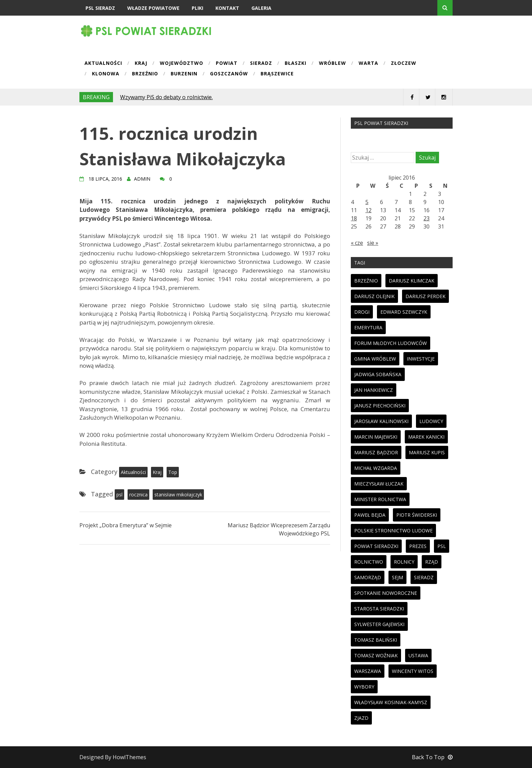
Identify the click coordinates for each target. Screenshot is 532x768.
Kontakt (227, 8)
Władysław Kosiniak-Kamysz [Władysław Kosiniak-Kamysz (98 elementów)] (391, 702)
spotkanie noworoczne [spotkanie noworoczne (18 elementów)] (386, 593)
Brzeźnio (145, 74)
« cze (357, 243)
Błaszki (296, 63)
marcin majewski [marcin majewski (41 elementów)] (376, 437)
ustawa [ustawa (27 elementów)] (418, 655)
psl (119, 495)
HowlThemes (129, 757)
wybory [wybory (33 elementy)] (364, 687)
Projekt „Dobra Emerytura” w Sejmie (126, 525)
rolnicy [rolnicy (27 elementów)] (404, 562)
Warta (368, 63)
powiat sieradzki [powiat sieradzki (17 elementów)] (376, 546)
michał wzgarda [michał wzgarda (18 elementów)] (376, 468)
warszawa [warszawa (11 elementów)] (368, 671)
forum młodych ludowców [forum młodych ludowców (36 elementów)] (391, 343)
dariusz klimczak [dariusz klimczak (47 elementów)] (412, 281)
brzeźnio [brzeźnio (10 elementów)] (366, 281)
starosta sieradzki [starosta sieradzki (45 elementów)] (379, 609)
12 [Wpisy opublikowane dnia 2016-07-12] (368, 210)
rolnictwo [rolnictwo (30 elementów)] (369, 562)
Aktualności (103, 63)
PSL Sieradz (100, 8)
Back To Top (432, 757)
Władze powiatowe (153, 8)
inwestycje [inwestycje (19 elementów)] (421, 359)
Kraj (141, 63)
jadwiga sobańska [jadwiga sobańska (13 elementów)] (378, 374)
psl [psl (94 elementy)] (442, 546)
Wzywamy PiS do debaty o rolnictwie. (166, 97)
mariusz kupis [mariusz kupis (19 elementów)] (427, 452)
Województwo (182, 63)
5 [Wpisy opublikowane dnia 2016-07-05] (367, 202)
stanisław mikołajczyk (178, 495)
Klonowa (106, 74)
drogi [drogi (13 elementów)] (362, 312)
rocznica (138, 495)
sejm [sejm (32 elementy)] (397, 577)
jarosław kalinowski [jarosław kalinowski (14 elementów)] (381, 421)
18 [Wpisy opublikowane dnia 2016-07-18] (354, 218)
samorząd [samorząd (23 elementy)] (368, 577)
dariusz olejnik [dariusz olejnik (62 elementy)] (374, 296)
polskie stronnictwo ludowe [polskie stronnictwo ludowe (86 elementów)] (393, 531)
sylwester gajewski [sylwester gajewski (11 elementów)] (379, 624)
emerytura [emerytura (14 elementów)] (368, 327)
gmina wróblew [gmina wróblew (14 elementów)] (375, 359)
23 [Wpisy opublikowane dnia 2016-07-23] (426, 218)
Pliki (197, 8)
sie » (373, 243)
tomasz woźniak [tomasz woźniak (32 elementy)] (376, 655)
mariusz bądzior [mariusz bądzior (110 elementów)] (376, 452)
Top (173, 472)
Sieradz (261, 63)
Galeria (261, 8)
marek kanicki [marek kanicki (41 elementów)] (426, 437)
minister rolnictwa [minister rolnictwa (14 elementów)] (380, 499)
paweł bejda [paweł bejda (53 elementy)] (370, 515)
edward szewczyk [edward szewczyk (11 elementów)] (404, 312)
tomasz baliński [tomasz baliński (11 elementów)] (376, 640)
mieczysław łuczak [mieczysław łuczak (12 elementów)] (379, 484)
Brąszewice (277, 74)
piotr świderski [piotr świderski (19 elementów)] (417, 515)
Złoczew (404, 63)
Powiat (227, 63)
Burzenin (184, 74)
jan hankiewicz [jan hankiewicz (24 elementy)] (374, 390)
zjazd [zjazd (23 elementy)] (361, 718)
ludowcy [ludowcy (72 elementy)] (431, 421)
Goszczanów (229, 74)
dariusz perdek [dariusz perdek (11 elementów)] (425, 296)
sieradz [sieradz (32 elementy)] (424, 577)
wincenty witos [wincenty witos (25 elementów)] (413, 671)
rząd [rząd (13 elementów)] (432, 562)
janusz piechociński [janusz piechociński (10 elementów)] (380, 406)
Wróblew (332, 63)
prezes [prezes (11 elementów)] (418, 546)
